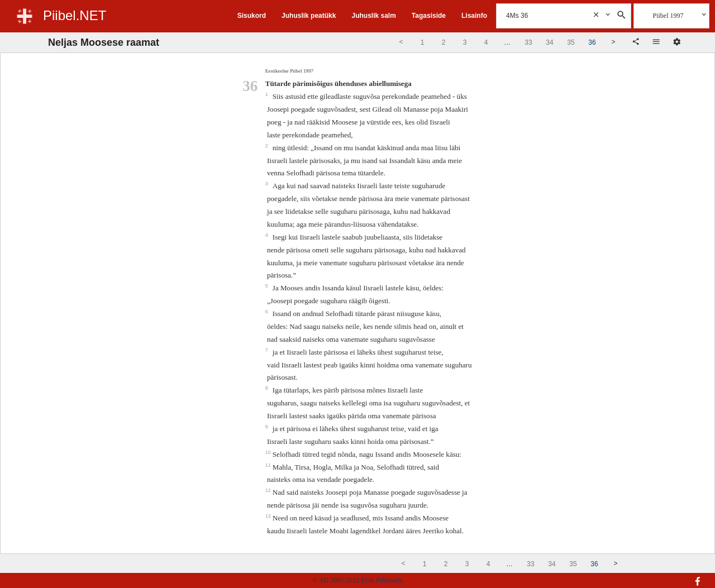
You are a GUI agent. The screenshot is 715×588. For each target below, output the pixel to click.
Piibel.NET (75, 15)
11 (269, 465)
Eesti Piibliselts (382, 580)
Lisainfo (474, 16)
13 (269, 516)
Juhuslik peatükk (309, 16)
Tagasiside (429, 16)
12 (269, 490)
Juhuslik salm (373, 16)
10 (269, 452)
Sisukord (252, 16)
